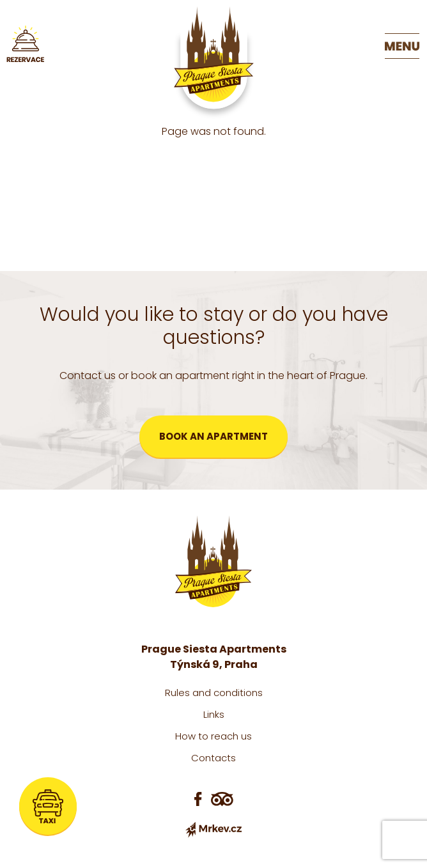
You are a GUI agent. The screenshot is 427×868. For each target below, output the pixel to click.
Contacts (213, 758)
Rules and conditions (214, 693)
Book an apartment (213, 436)
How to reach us (213, 736)
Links (214, 714)
